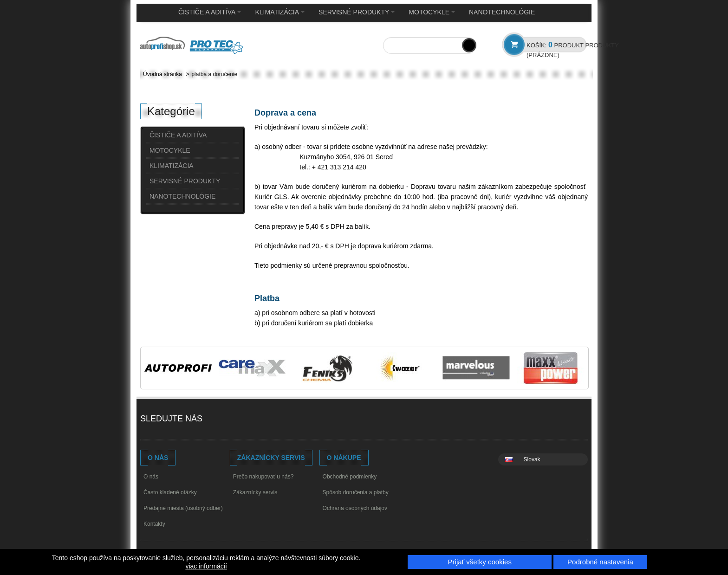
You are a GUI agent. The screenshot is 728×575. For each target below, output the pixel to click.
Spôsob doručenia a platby (356, 492)
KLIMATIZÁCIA (280, 12)
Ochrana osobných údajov (355, 508)
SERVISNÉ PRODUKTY (357, 12)
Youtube (237, 420)
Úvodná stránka (162, 74)
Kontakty (154, 524)
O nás (151, 477)
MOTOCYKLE (432, 12)
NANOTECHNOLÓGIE (502, 12)
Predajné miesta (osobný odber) (183, 508)
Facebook (219, 420)
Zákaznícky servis (255, 492)
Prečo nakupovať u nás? (263, 477)
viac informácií (206, 566)
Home (155, 13)
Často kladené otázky (170, 492)
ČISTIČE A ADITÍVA (210, 12)
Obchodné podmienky (350, 477)
